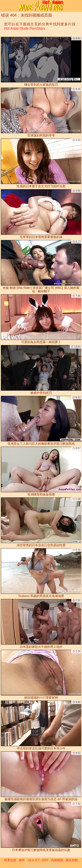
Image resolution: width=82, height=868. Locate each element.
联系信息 (10, 860)
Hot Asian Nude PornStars (25, 28)
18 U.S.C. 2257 (38, 860)
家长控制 (72, 860)
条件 (22, 860)
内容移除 (57, 860)
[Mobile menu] (4, 6)
